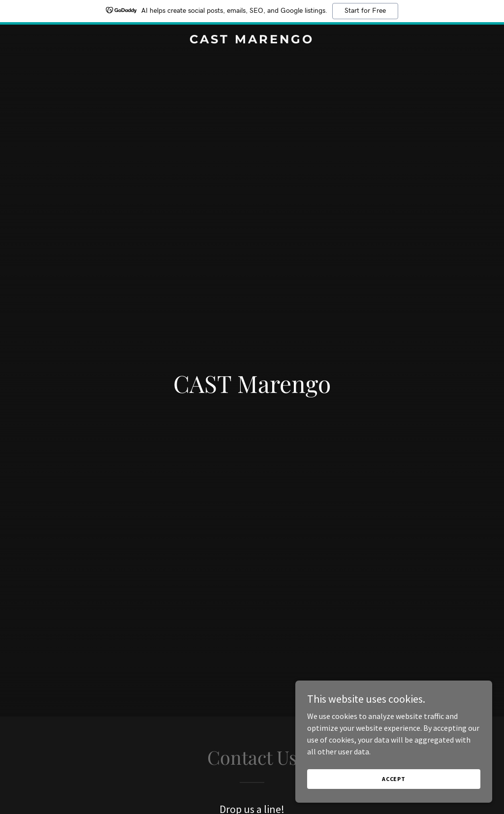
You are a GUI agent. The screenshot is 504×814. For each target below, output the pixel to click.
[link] (252, 40)
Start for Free (365, 11)
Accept (394, 786)
